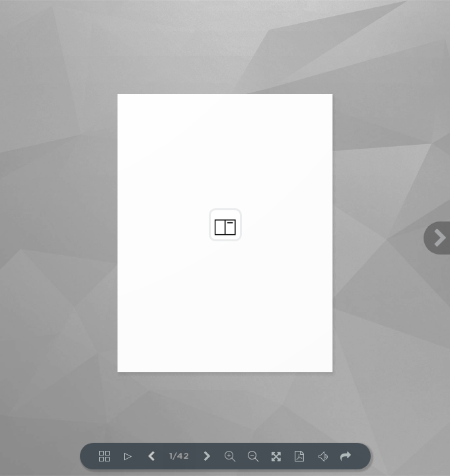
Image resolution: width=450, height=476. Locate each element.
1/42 (179, 456)
